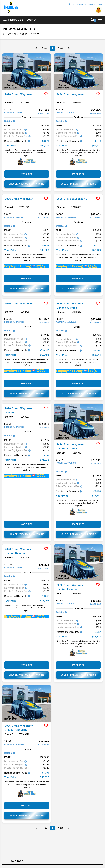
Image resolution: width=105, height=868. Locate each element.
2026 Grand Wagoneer (21, 94)
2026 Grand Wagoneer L (74, 199)
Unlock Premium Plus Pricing (27, 184)
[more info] (27, 72)
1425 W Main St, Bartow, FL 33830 (85, 4)
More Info (27, 174)
